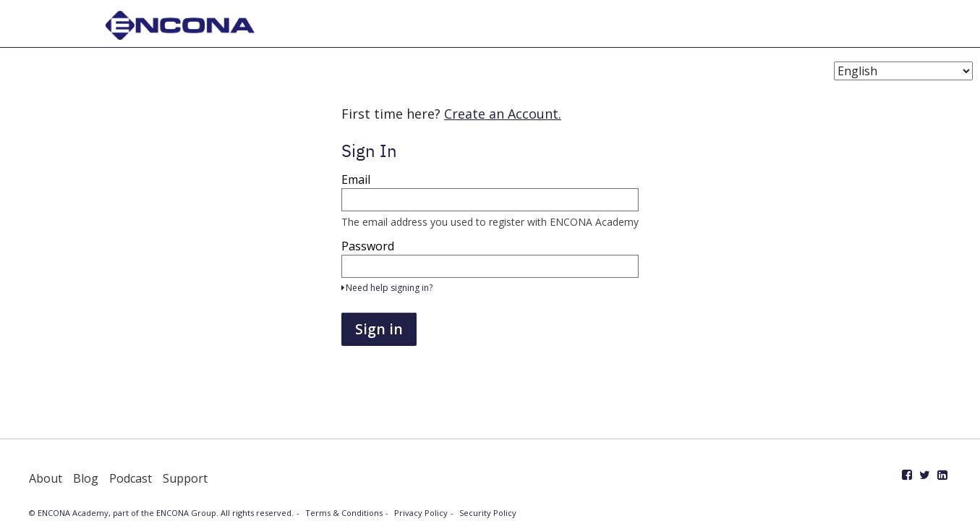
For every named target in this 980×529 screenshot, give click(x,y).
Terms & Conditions (344, 513)
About (46, 478)
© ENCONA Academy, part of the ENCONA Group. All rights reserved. (161, 513)
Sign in (379, 329)
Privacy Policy (421, 513)
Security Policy (488, 513)
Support (185, 478)
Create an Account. (503, 114)
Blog (86, 478)
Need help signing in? (387, 288)
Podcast (131, 478)
